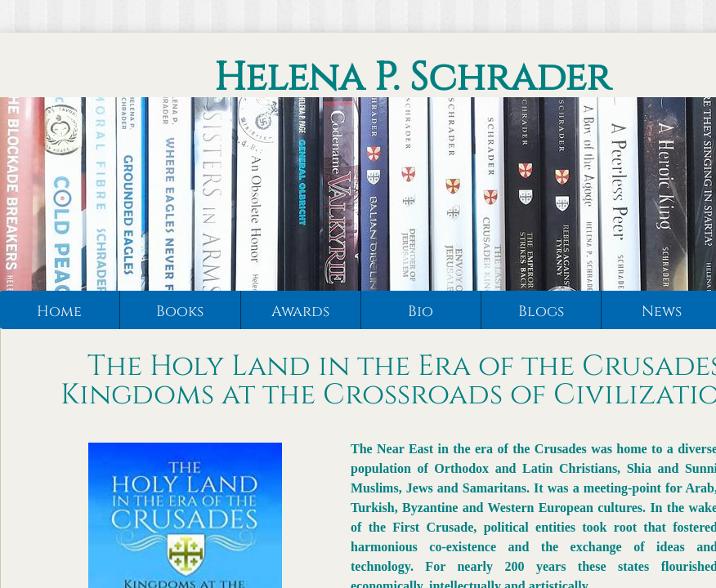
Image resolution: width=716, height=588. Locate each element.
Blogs (541, 312)
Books (180, 312)
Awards (300, 312)
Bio (421, 312)
